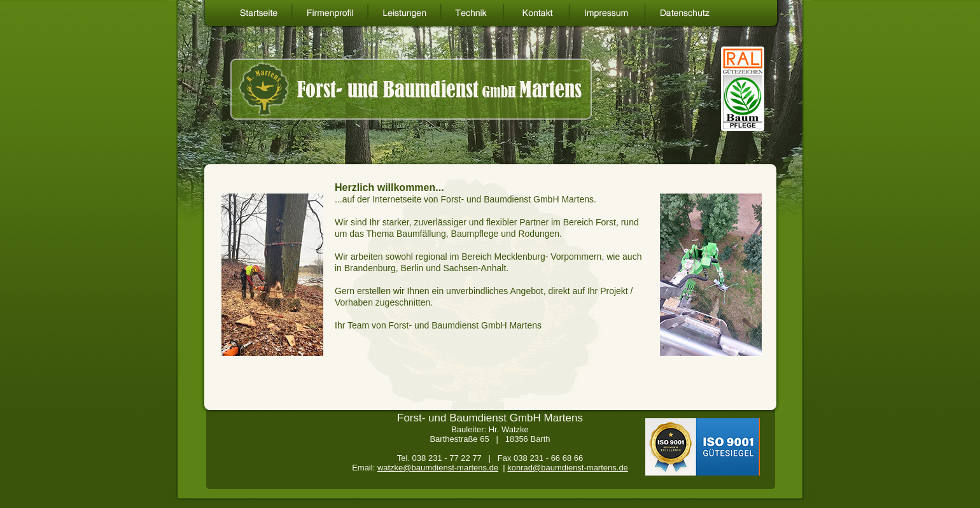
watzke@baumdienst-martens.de (438, 468)
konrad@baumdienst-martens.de (568, 468)
